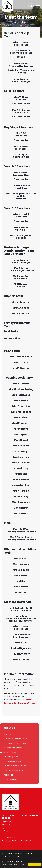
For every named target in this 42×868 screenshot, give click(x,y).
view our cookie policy (12, 866)
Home (16, 22)
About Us (25, 22)
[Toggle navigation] (38, 6)
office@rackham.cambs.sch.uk (17, 841)
